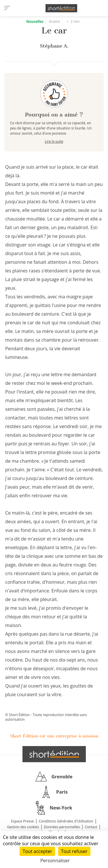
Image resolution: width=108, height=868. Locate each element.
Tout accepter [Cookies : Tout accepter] (37, 851)
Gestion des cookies (23, 827)
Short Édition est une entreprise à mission (54, 736)
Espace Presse (22, 821)
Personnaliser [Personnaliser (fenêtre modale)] (55, 861)
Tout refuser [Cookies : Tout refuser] (74, 851)
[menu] (7, 8)
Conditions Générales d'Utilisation (66, 821)
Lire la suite (54, 141)
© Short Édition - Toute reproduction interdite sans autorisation (46, 717)
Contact (91, 827)
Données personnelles (62, 827)
